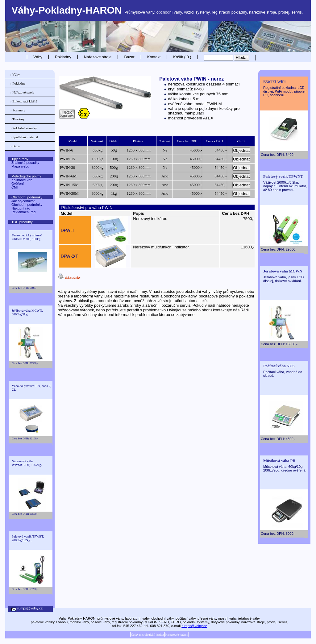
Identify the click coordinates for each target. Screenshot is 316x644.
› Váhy (15, 74)
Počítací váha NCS (279, 366)
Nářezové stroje (98, 57)
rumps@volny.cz (194, 626)
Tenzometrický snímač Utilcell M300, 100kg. (27, 237)
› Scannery (18, 110)
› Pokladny (18, 83)
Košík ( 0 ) (182, 57)
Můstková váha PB (279, 461)
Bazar (129, 57)
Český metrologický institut (148, 635)
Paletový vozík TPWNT (283, 177)
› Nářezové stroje (22, 92)
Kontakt (154, 57)
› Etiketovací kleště (24, 101)
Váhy (38, 57)
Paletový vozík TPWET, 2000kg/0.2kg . (28, 538)
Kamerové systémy (177, 635)
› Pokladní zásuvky (24, 128)
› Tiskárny (18, 119)
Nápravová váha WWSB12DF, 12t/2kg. (27, 463)
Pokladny (63, 57)
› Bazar (16, 146)
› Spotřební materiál (24, 137)
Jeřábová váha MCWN (283, 271)
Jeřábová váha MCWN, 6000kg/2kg (27, 312)
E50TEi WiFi (274, 82)
